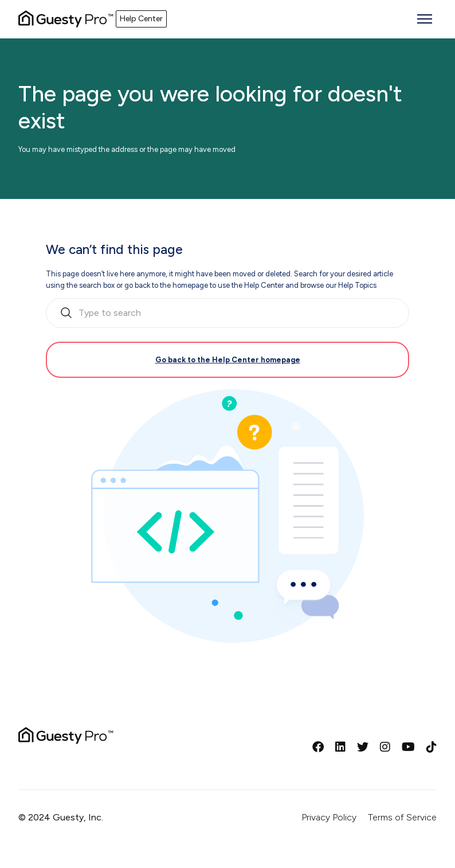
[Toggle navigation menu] (425, 19)
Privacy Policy (329, 817)
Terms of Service (402, 817)
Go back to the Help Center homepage (228, 360)
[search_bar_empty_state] (227, 313)
